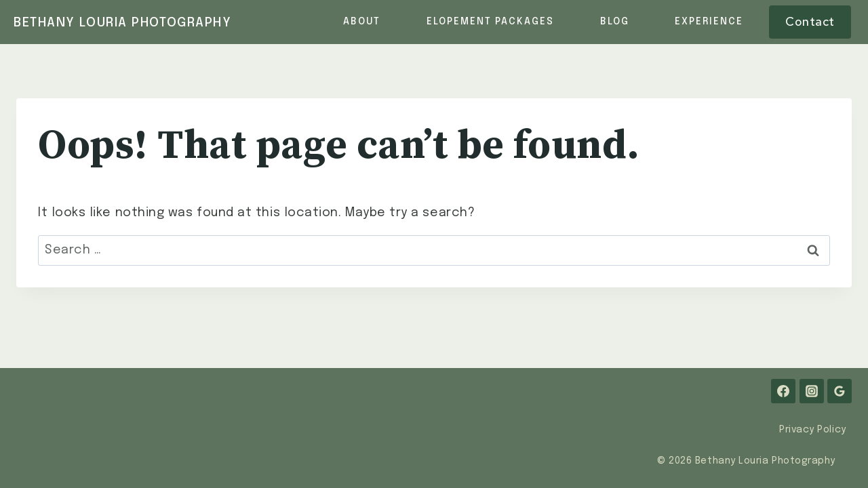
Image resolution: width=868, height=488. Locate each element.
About (362, 22)
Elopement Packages (490, 22)
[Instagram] (812, 391)
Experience (709, 22)
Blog (615, 22)
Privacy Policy (813, 430)
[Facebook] (783, 391)
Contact (810, 21)
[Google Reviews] (840, 391)
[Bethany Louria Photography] (123, 23)
